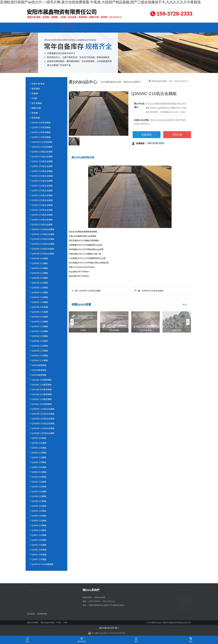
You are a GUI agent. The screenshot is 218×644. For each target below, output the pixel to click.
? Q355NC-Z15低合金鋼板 (42, 234)
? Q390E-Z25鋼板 (38, 506)
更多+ (185, 305)
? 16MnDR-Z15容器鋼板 (41, 142)
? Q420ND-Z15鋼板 (39, 322)
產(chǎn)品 (82, 640)
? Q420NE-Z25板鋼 (39, 307)
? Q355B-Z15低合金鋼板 (41, 156)
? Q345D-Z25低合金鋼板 (41, 200)
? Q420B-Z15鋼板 (38, 501)
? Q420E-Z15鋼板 (38, 482)
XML (66, 623)
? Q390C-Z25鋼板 (38, 540)
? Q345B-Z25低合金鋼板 (41, 220)
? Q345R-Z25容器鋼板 (40, 132)
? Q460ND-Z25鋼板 (39, 288)
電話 (191, 640)
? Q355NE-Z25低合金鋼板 (42, 254)
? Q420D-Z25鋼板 (38, 487)
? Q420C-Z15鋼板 (38, 545)
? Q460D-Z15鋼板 (38, 472)
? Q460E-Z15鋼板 (38, 457)
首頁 (171, 81)
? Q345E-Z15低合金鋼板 (41, 205)
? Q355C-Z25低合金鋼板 (41, 190)
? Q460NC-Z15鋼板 (39, 302)
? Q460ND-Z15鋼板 (39, 292)
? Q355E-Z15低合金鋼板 (41, 171)
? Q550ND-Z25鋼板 (39, 268)
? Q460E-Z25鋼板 (38, 462)
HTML (59, 623)
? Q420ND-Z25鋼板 (39, 317)
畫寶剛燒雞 (42, 614)
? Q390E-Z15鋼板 (38, 511)
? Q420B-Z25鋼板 (38, 496)
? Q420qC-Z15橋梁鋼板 (41, 404)
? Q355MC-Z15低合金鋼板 (42, 409)
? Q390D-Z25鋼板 (38, 516)
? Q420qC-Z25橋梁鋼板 (41, 399)
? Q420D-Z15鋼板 (38, 491)
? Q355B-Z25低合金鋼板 (41, 152)
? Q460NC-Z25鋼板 (39, 297)
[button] (188, 322)
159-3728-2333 (156, 143)
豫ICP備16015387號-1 (109, 628)
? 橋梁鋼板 (35, 89)
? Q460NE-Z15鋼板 (39, 283)
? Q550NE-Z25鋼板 (39, 258)
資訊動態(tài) (134, 26)
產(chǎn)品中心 (67, 26)
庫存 (136, 640)
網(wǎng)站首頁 (34, 26)
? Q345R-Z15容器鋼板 (40, 137)
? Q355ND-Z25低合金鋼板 (42, 239)
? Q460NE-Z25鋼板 (39, 278)
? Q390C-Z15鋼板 (38, 535)
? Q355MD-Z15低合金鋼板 (42, 423)
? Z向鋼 (33, 98)
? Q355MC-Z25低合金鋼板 (42, 414)
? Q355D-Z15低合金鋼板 (41, 181)
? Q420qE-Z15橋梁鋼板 (41, 385)
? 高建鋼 (34, 93)
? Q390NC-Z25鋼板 (39, 355)
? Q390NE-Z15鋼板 (39, 341)
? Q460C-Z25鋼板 (38, 554)
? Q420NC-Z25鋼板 (39, 331)
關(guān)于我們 (51, 26)
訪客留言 (167, 26)
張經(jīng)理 (100, 597)
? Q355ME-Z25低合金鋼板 (42, 433)
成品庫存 (84, 26)
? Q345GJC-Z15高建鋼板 (42, 564)
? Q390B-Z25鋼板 (38, 525)
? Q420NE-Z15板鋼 (39, 312)
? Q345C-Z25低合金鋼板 (41, 210)
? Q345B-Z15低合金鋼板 (41, 224)
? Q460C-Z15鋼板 (38, 559)
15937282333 (94, 601)
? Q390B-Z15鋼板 (38, 530)
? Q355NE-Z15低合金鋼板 (42, 249)
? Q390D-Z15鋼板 (38, 521)
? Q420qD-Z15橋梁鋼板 (41, 394)
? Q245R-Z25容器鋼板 (40, 123)
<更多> (183, 112)
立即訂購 (177, 135)
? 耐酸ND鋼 (35, 108)
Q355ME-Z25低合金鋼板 (153, 291)
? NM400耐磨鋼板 (38, 370)
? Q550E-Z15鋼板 (38, 443)
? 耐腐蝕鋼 (35, 118)
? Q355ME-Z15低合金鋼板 (42, 428)
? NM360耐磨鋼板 (38, 375)
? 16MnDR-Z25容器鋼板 (41, 147)
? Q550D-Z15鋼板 (38, 453)
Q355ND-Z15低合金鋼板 (90, 291)
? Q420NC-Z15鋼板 (39, 326)
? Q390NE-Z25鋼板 (39, 336)
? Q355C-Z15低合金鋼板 (41, 186)
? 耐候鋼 (34, 113)
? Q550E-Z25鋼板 (38, 438)
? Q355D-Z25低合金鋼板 (41, 176)
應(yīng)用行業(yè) (101, 28)
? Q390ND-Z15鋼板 (39, 351)
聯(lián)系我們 (184, 26)
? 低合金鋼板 (36, 103)
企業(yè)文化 (117, 26)
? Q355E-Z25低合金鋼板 (41, 166)
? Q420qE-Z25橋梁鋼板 (41, 380)
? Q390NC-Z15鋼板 (39, 360)
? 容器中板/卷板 (37, 84)
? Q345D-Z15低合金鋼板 (41, 215)
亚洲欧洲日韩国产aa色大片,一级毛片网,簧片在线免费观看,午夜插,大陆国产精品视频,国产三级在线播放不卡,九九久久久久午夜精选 (100, 2)
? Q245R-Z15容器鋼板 (40, 127)
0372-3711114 (109, 601)
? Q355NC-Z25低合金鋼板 (42, 229)
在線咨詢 (147, 135)
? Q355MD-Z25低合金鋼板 (42, 419)
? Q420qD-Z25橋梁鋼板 (41, 389)
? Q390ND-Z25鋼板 (39, 346)
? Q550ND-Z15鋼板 (39, 273)
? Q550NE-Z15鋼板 (39, 263)
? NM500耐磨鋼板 (38, 365)
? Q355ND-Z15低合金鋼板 (42, 244)
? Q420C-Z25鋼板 (38, 550)
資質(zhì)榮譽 (151, 26)
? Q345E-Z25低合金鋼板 (41, 195)
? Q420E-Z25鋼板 (38, 477)
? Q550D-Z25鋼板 (38, 448)
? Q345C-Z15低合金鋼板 (41, 161)
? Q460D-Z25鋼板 (38, 467)
